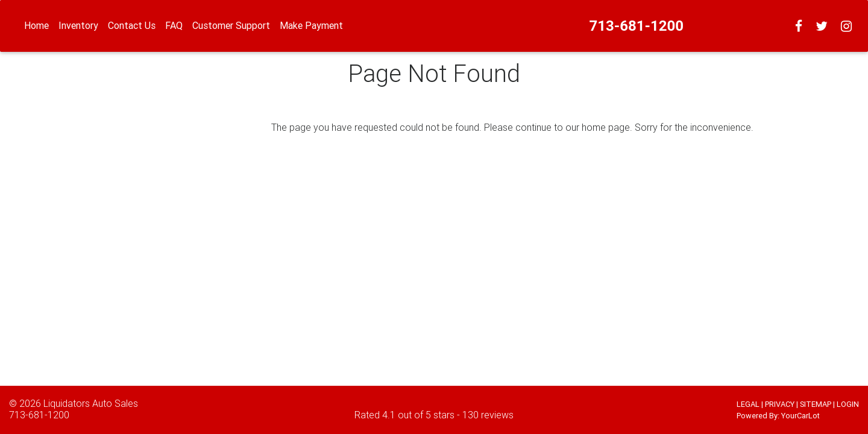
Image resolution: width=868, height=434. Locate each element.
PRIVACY (780, 404)
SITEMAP (816, 404)
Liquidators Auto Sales (91, 403)
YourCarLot (800, 416)
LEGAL (748, 404)
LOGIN (848, 404)
